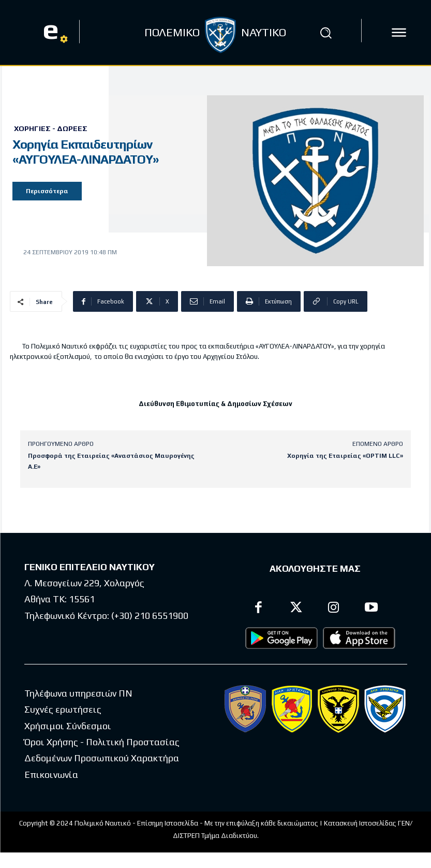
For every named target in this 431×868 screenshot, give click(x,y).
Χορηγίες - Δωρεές (51, 128)
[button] (326, 33)
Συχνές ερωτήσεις (63, 708)
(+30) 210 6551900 (150, 613)
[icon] (399, 33)
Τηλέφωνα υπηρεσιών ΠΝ (78, 691)
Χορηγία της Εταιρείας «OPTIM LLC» (345, 456)
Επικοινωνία (51, 772)
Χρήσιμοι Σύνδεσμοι (68, 724)
